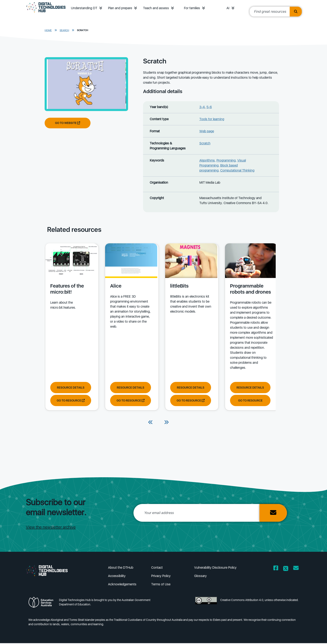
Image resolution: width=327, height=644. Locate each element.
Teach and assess (156, 8)
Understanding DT (84, 8)
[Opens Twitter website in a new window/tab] (286, 570)
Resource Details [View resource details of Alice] (129, 388)
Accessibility (117, 577)
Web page (207, 131)
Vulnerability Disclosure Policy (215, 568)
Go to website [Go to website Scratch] (68, 123)
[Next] (166, 423)
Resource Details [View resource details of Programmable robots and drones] (246, 388)
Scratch (82, 30)
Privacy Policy (161, 577)
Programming (226, 160)
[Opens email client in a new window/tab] (296, 570)
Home (48, 30)
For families (192, 8)
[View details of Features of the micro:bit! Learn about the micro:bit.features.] (71, 288)
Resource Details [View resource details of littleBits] (188, 388)
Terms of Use (161, 585)
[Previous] (151, 423)
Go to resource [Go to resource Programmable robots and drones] (246, 400)
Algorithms (207, 160)
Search (64, 30)
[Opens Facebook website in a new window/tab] (276, 570)
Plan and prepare (120, 8)
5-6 (209, 107)
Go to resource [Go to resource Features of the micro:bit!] (70, 400)
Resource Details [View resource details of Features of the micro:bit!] (70, 388)
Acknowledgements (122, 585)
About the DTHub (121, 568)
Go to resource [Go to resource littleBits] (188, 400)
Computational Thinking (237, 170)
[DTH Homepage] (46, 13)
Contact (157, 568)
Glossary (200, 577)
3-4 (202, 107)
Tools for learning (212, 119)
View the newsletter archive (51, 528)
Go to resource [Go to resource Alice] (129, 400)
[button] (101, 8)
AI (228, 8)
